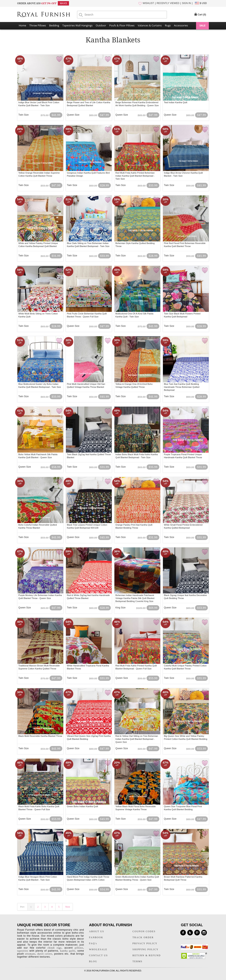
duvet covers (45, 954)
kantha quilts (68, 951)
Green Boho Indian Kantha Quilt (82, 806)
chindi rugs (55, 948)
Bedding (54, 25)
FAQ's (93, 943)
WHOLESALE (98, 949)
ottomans (30, 954)
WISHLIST (148, 3)
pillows (79, 948)
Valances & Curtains (150, 25)
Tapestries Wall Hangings (77, 25)
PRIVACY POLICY (145, 943)
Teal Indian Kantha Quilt (176, 102)
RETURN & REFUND (147, 955)
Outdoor (101, 25)
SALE (202, 25)
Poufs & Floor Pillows (122, 25)
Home (22, 25)
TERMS (138, 961)
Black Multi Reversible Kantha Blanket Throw (40, 736)
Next (68, 907)
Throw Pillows (38, 25)
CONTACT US (98, 955)
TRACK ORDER (143, 937)
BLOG (93, 961)
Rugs (168, 25)
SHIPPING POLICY (146, 949)
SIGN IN (186, 3)
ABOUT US (97, 931)
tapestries (23, 951)
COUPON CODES (144, 931)
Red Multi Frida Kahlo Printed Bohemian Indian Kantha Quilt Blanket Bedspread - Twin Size (135, 176)
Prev (22, 907)
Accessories (181, 25)
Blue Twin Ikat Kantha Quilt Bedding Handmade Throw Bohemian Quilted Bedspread (182, 387)
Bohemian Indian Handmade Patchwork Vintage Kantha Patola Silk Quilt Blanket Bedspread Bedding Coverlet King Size (135, 598)
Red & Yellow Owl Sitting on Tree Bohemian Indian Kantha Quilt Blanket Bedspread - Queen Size (137, 739)
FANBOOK (96, 937)
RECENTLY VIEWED (168, 3)
